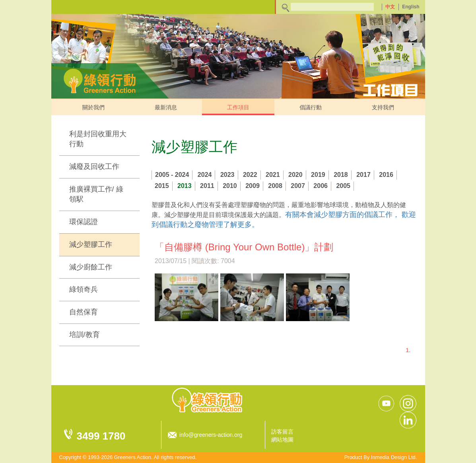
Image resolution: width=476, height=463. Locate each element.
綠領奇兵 (84, 289)
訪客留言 (282, 432)
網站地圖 (282, 440)
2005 (343, 186)
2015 (162, 186)
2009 (253, 186)
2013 (185, 186)
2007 (298, 186)
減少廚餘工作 (91, 267)
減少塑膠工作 (91, 244)
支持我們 (383, 107)
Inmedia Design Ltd (393, 457)
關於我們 (93, 107)
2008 (275, 186)
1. (408, 350)
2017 (363, 175)
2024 (205, 175)
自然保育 (84, 312)
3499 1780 (101, 436)
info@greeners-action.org (211, 435)
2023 (227, 175)
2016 (386, 175)
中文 (390, 7)
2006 (321, 186)
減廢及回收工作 (94, 167)
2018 (341, 175)
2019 (318, 175)
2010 (230, 186)
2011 (207, 186)
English (411, 7)
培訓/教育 (85, 335)
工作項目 (238, 107)
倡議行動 (311, 107)
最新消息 (166, 107)
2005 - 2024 (172, 175)
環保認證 (84, 222)
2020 (295, 175)
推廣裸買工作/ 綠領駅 (96, 194)
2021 (273, 175)
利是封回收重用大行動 (98, 139)
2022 (250, 175)
